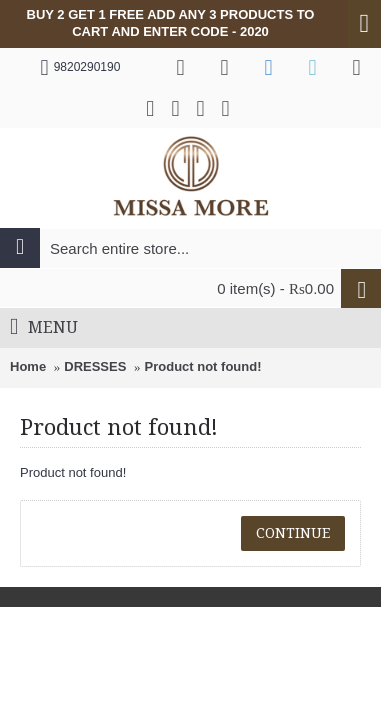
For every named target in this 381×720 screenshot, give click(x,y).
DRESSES (95, 366)
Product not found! (203, 366)
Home (28, 366)
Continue (293, 533)
